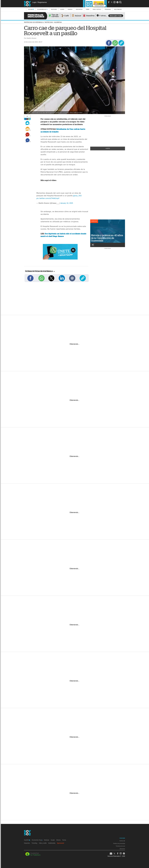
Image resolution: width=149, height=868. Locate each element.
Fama (88, 9)
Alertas (58, 22)
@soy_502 (77, 196)
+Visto (108, 148)
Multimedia (52, 843)
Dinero (70, 9)
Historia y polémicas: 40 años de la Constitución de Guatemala (107, 238)
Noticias (54, 9)
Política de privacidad (119, 844)
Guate (62, 9)
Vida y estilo (97, 9)
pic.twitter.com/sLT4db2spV (48, 198)
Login (34, 2)
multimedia (118, 9)
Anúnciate (122, 838)
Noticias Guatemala (34, 22)
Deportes (79, 9)
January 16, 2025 (67, 203)
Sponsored (61, 843)
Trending (108, 9)
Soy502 (31, 9)
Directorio (122, 849)
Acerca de (122, 841)
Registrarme (42, 2)
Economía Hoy (43, 9)
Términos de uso (120, 846)
